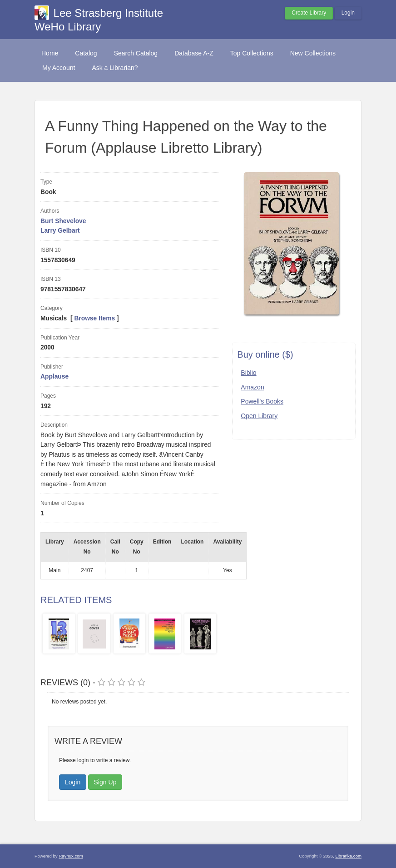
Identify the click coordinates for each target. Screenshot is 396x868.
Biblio (248, 373)
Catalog (86, 53)
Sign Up (105, 782)
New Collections (313, 53)
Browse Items (94, 318)
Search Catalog (136, 53)
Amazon (252, 387)
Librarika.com (348, 856)
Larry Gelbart (60, 231)
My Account (59, 68)
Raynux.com (71, 856)
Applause (54, 377)
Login (348, 13)
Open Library (259, 416)
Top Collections (252, 53)
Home (50, 53)
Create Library (309, 13)
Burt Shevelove (63, 221)
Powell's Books (262, 401)
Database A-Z (194, 53)
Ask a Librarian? (115, 68)
